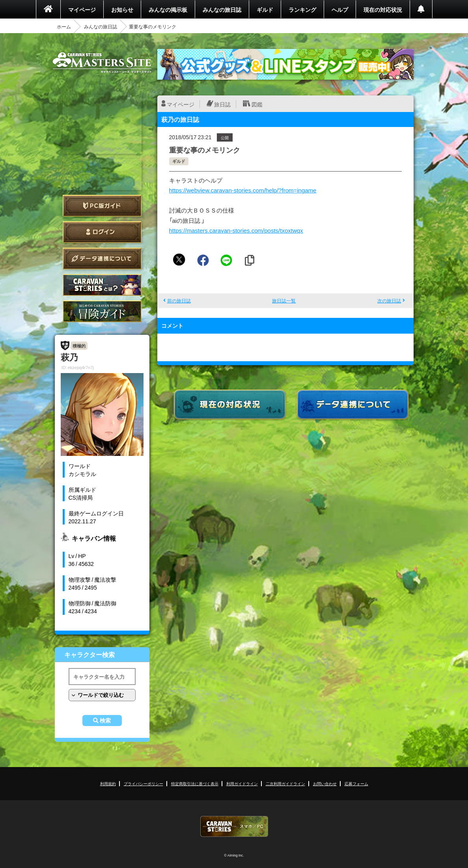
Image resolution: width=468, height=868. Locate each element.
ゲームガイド (102, 311)
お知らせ (122, 9)
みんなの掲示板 (168, 9)
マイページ (82, 9)
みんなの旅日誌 (222, 9)
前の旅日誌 (179, 301)
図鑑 (257, 104)
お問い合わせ (325, 783)
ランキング (302, 9)
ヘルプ (340, 9)
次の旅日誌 (389, 301)
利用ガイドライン (242, 783)
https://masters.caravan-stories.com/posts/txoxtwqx (236, 230)
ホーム (64, 26)
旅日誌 (222, 104)
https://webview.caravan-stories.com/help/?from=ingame (243, 190)
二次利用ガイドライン (285, 783)
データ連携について (102, 259)
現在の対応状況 (383, 9)
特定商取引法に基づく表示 (195, 783)
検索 (105, 721)
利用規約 (108, 783)
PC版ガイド (102, 206)
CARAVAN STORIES (234, 826)
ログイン (102, 232)
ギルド (265, 9)
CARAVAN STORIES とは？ (102, 285)
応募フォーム (356, 783)
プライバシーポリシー (144, 783)
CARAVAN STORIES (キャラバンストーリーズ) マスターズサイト (102, 63)
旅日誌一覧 (284, 301)
